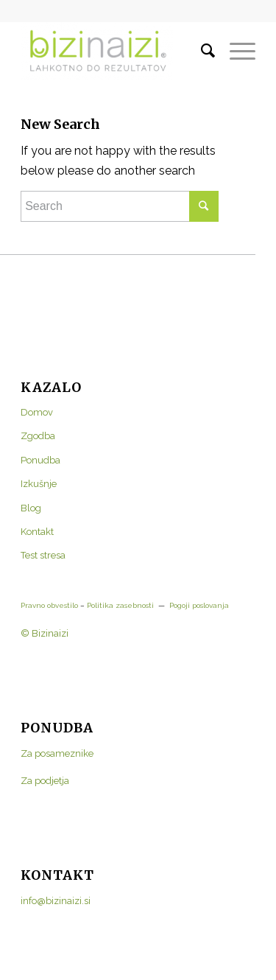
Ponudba (40, 460)
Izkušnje (39, 484)
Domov (37, 412)
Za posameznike (57, 753)
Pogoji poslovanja (199, 605)
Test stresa (43, 555)
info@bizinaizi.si (56, 901)
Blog (31, 508)
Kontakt (37, 532)
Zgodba (38, 436)
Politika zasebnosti (119, 605)
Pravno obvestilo (49, 605)
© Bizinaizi (45, 633)
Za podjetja (45, 781)
